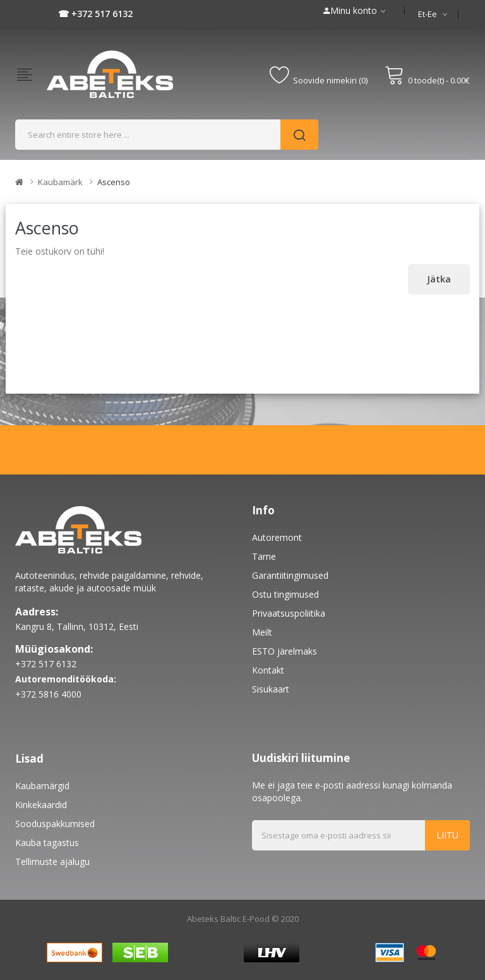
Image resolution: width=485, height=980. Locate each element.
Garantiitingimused (290, 575)
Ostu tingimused (285, 594)
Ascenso (114, 182)
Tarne (264, 556)
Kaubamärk (60, 182)
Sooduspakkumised (55, 824)
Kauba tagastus (47, 843)
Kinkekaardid (41, 805)
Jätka (439, 279)
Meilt (262, 632)
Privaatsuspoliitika (289, 613)
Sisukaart (271, 689)
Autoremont (277, 537)
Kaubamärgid (42, 786)
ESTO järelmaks (284, 651)
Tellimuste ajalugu (52, 862)
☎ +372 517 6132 (95, 14)
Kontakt (268, 670)
